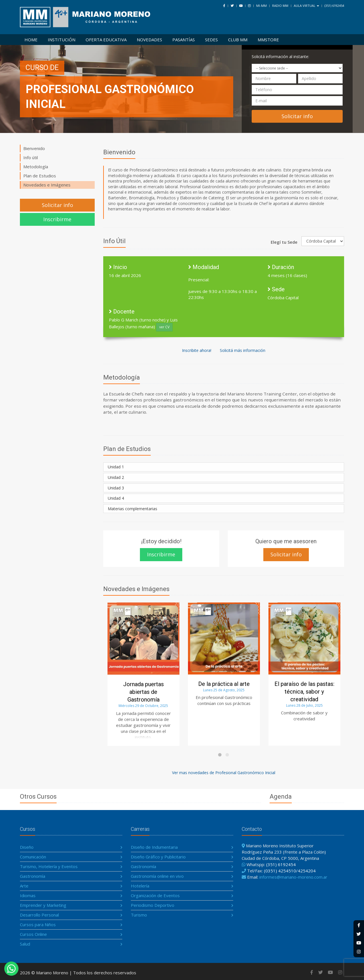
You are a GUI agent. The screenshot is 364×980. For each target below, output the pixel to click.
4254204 (307, 871)
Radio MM (280, 6)
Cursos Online (33, 934)
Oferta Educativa (106, 40)
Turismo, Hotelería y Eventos (49, 866)
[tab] (224, 467)
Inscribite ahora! (197, 350)
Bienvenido (34, 148)
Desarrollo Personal (39, 915)
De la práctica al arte (224, 684)
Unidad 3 (116, 488)
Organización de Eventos (155, 895)
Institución (62, 40)
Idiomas (28, 895)
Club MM (238, 40)
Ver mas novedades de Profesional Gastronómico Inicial (224, 773)
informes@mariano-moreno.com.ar (293, 877)
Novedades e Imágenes (47, 185)
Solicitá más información (243, 350)
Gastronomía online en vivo (157, 876)
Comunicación (33, 857)
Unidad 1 (116, 467)
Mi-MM (261, 6)
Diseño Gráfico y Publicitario (158, 857)
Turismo (139, 915)
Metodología (36, 167)
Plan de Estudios (40, 176)
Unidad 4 (116, 498)
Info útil (31, 157)
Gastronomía (33, 876)
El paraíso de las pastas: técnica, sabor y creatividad (304, 692)
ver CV (164, 327)
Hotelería (140, 886)
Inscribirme (57, 219)
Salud (25, 944)
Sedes (211, 40)
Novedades (149, 40)
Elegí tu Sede (284, 242)
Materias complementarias (133, 509)
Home (31, 40)
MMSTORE (268, 40)
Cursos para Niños (38, 924)
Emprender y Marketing (43, 905)
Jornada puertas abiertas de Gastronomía (143, 692)
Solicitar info (57, 205)
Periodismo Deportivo (153, 905)
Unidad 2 (116, 477)
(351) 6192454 (334, 6)
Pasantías (184, 40)
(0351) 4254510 (280, 871)
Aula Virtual (306, 6)
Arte (24, 886)
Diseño (27, 847)
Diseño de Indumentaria (154, 847)
